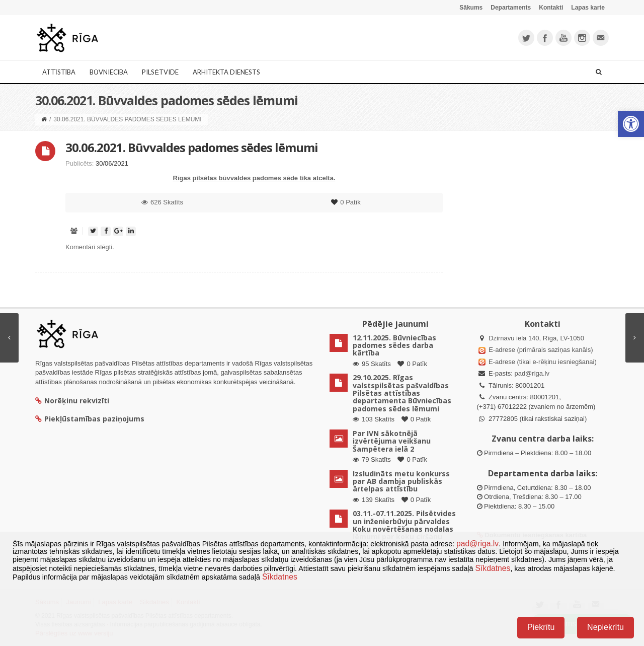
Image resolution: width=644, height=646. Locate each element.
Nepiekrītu (606, 627)
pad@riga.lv (532, 373)
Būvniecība (109, 72)
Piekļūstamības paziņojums (90, 419)
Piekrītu (541, 627)
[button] (631, 124)
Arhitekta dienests (226, 72)
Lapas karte (588, 8)
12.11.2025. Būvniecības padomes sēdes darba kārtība (394, 345)
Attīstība (59, 72)
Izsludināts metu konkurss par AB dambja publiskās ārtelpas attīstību (401, 481)
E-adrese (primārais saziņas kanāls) (541, 350)
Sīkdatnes (493, 568)
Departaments (511, 8)
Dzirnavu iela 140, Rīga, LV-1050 (536, 338)
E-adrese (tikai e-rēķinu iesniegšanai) (542, 362)
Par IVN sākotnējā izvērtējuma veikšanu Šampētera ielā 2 (392, 441)
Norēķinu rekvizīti (72, 401)
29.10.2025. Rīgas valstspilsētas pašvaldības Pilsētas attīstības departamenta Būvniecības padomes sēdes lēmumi (402, 393)
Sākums (471, 8)
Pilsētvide (160, 72)
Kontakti (551, 8)
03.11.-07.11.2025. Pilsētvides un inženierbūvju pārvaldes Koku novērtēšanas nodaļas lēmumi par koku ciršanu (404, 525)
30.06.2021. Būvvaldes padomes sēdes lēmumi (192, 147)
